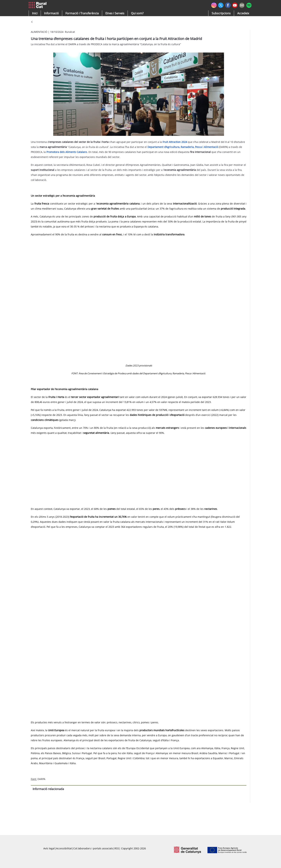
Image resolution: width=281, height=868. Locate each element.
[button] (35, 13)
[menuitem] (82, 13)
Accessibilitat (64, 848)
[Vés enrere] (32, 22)
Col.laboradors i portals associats (93, 848)
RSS (117, 848)
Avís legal (49, 848)
